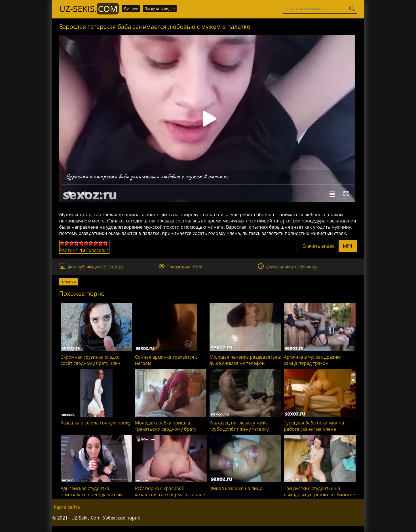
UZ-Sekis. (89, 9)
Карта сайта (67, 507)
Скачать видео (327, 246)
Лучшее (131, 9)
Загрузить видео (160, 9)
